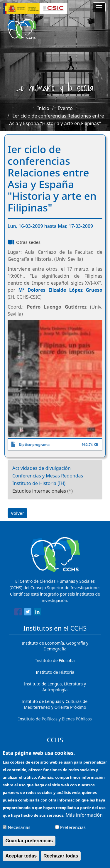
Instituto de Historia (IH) (39, 483)
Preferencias (73, 832)
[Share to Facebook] (18, 613)
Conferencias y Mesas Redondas (48, 476)
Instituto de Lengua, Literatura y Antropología (55, 687)
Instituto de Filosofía (55, 660)
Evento (65, 108)
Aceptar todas (21, 861)
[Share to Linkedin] (37, 613)
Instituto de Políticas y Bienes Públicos (55, 719)
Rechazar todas (61, 861)
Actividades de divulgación (42, 468)
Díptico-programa (34, 445)
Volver (17, 513)
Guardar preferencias (29, 845)
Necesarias (19, 832)
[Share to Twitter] (28, 613)
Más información (84, 820)
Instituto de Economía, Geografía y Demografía (55, 646)
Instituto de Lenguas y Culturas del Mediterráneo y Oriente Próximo (55, 704)
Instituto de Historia (55, 672)
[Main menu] (99, 7)
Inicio (43, 108)
